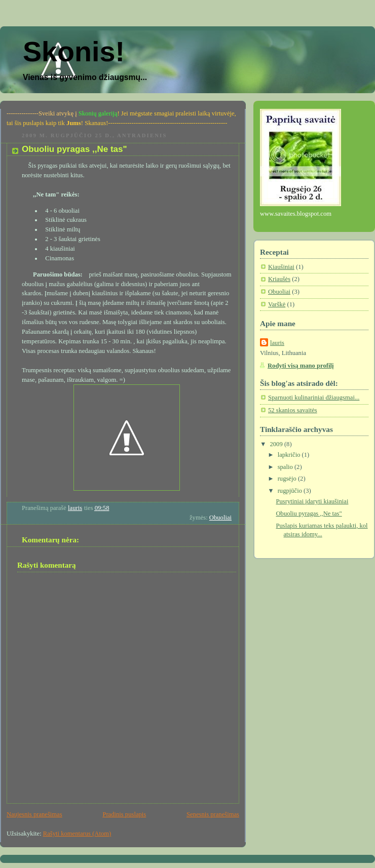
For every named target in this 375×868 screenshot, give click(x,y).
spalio (286, 467)
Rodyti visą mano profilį (301, 366)
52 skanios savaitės (293, 410)
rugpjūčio (291, 491)
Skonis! (74, 52)
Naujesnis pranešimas (34, 814)
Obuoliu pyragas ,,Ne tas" (309, 514)
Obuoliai (220, 518)
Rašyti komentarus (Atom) (77, 834)
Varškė (277, 304)
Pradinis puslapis (124, 814)
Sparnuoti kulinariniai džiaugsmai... (314, 398)
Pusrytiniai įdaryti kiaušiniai (312, 501)
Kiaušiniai (281, 267)
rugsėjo (288, 479)
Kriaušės (279, 279)
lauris (277, 343)
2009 (277, 444)
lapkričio (290, 455)
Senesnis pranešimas (213, 814)
